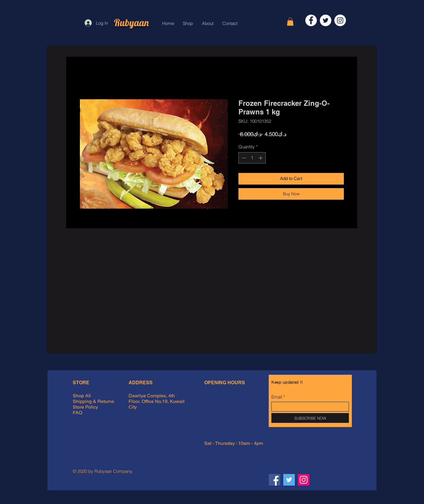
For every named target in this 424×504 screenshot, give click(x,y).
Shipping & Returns (94, 401)
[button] (290, 22)
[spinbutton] (252, 158)
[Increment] (261, 158)
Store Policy (85, 407)
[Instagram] (340, 20)
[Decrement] (243, 158)
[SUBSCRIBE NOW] (310, 418)
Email (277, 397)
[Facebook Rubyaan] (275, 480)
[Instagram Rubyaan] (304, 480)
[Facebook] (311, 20)
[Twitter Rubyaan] (289, 480)
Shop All (82, 396)
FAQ (77, 413)
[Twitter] (326, 20)
